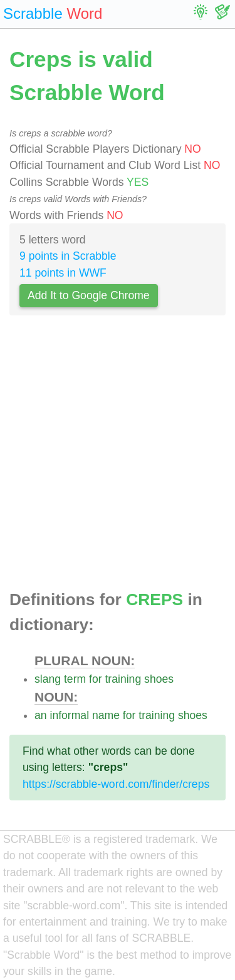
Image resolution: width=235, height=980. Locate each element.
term (75, 679)
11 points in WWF (63, 273)
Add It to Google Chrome (89, 295)
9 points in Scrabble (68, 256)
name (106, 715)
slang (48, 679)
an (41, 715)
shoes (159, 679)
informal (69, 715)
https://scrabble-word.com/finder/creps (116, 784)
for (96, 679)
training (123, 679)
